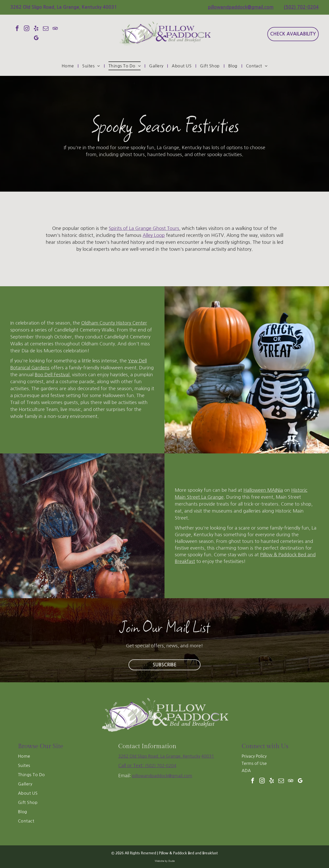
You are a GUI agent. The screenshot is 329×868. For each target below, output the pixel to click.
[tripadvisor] (55, 29)
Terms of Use (254, 763)
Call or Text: (132, 766)
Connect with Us (265, 746)
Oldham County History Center (114, 323)
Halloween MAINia (263, 490)
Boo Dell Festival (52, 375)
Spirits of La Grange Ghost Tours (144, 228)
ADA (246, 771)
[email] (45, 29)
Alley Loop (154, 235)
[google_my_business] (36, 39)
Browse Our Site (41, 746)
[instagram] (26, 29)
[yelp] (36, 29)
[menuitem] (68, 66)
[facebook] (17, 29)
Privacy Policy (254, 756)
